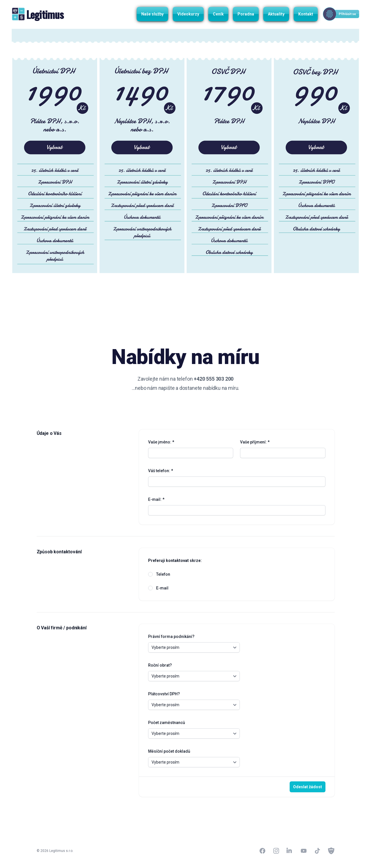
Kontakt (306, 14)
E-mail (162, 588)
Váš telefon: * (161, 471)
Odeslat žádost (308, 787)
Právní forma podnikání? (171, 637)
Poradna (246, 14)
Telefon (163, 574)
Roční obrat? (160, 665)
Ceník (218, 14)
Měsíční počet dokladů (169, 751)
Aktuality (276, 14)
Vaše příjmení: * (255, 442)
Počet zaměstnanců (167, 723)
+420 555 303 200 (214, 379)
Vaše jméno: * (161, 442)
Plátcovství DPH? (164, 694)
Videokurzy (188, 14)
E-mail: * (156, 499)
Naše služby (152, 14)
